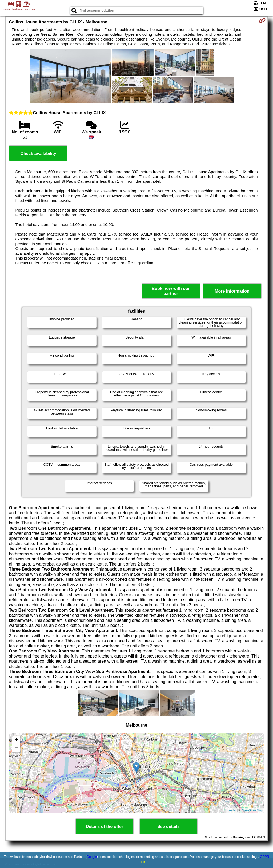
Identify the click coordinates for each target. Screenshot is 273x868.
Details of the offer (105, 827)
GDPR (265, 857)
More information (232, 291)
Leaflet (232, 810)
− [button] (16, 748)
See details (168, 827)
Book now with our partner (171, 291)
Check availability (38, 154)
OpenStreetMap (252, 810)
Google (92, 857)
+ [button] (16, 740)
